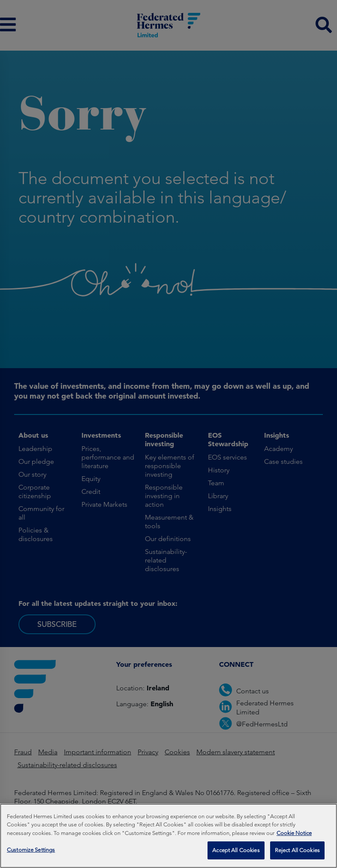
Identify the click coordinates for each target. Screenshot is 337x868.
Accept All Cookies (236, 853)
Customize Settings (31, 852)
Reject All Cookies (297, 853)
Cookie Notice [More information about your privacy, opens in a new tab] (294, 835)
